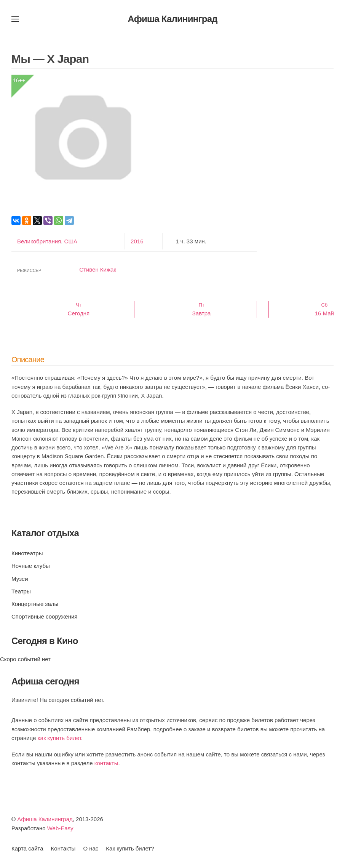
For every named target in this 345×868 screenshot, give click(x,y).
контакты (106, 763)
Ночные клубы (31, 566)
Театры (21, 591)
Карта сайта (27, 848)
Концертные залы (35, 604)
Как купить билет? (130, 848)
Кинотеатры (27, 553)
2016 (137, 241)
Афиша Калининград (45, 819)
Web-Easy (60, 828)
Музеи (20, 579)
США (70, 241)
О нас (91, 848)
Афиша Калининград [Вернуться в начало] (172, 19)
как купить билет (59, 738)
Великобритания (39, 241)
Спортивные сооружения (44, 616)
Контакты (63, 848)
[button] (15, 19)
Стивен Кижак (98, 269)
